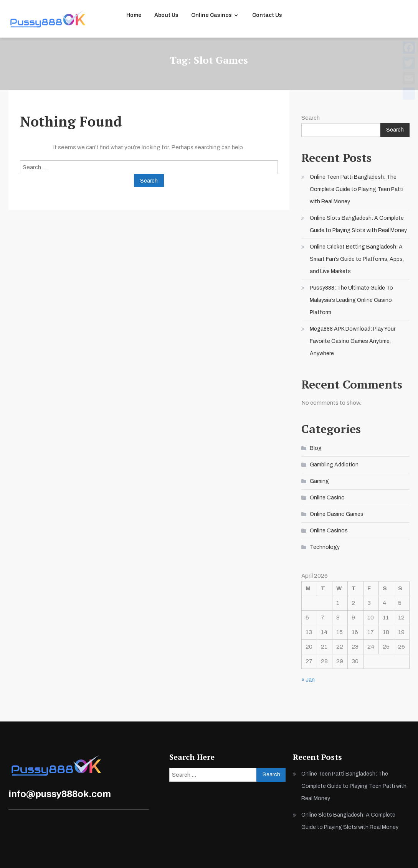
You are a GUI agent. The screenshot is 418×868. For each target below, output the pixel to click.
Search (311, 118)
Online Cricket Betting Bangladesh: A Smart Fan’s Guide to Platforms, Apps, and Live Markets (357, 259)
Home (134, 15)
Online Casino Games (337, 514)
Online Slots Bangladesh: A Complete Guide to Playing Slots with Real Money (358, 224)
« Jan (308, 680)
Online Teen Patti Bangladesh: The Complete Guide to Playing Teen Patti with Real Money (357, 189)
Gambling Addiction (334, 465)
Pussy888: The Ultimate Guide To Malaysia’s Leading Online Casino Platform (351, 300)
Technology (325, 547)
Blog (316, 448)
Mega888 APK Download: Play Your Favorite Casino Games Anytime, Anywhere (353, 341)
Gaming (319, 481)
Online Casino (327, 498)
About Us (166, 15)
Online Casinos (211, 15)
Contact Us (267, 15)
